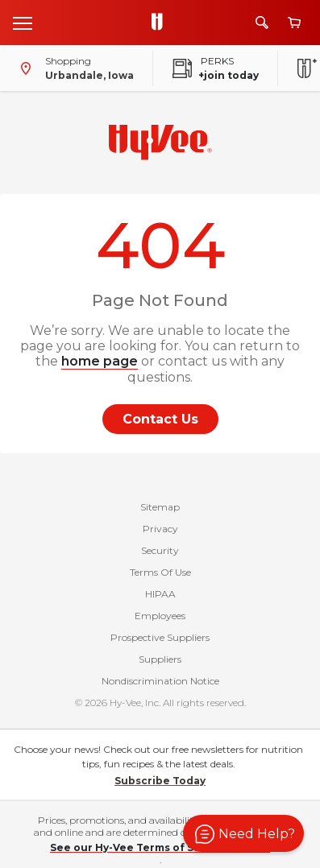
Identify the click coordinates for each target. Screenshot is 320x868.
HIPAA (160, 594)
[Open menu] (23, 23)
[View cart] (294, 23)
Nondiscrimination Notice (160, 681)
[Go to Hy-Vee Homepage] (161, 23)
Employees (160, 616)
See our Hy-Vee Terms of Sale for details (160, 847)
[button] (243, 833)
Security (160, 550)
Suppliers (160, 659)
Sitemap (160, 507)
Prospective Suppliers (160, 637)
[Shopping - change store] (73, 68)
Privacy (160, 529)
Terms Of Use (160, 572)
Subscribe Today (160, 781)
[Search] (262, 23)
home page (100, 361)
